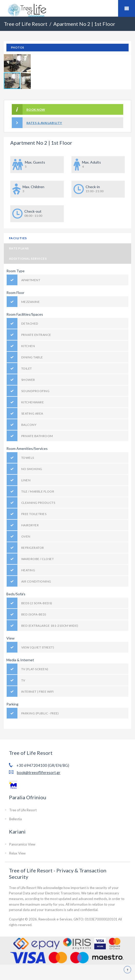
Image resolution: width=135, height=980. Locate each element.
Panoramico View (22, 844)
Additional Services (28, 259)
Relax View (17, 853)
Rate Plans (19, 248)
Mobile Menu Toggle (127, 8)
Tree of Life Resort (23, 810)
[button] (26, 59)
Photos (18, 47)
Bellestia (15, 819)
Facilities (18, 238)
